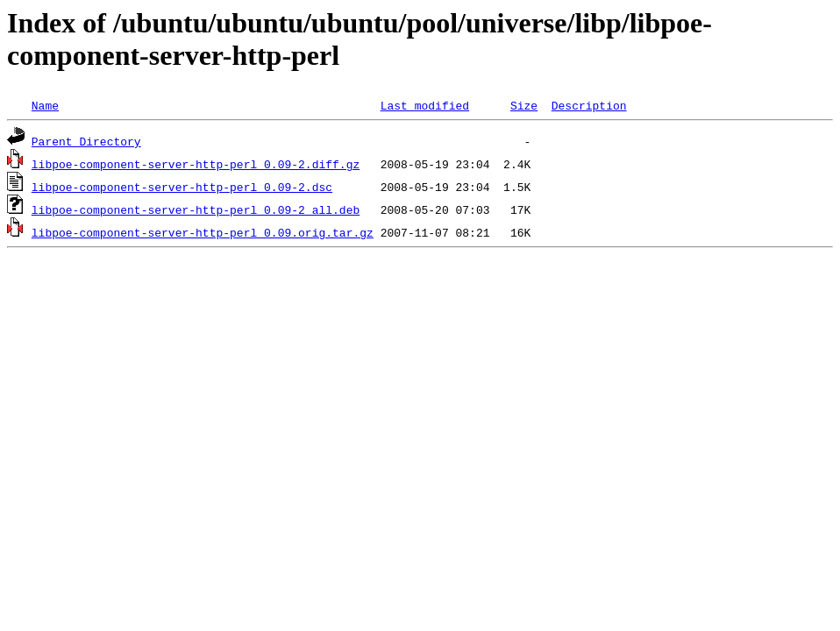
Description (589, 105)
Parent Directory (86, 141)
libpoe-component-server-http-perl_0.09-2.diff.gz (196, 164)
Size (524, 105)
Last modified (425, 105)
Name (45, 105)
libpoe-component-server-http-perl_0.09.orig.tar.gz (203, 232)
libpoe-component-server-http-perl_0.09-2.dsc (182, 187)
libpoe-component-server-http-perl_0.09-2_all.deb (196, 209)
